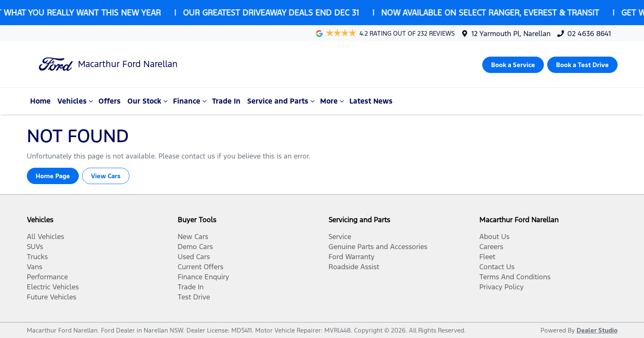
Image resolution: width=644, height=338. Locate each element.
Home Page (53, 176)
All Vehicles (45, 237)
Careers (491, 247)
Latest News (371, 101)
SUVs (35, 247)
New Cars (193, 237)
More (333, 101)
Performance (47, 277)
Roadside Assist (354, 267)
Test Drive (194, 297)
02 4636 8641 (589, 34)
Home (40, 101)
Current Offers (200, 267)
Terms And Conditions (515, 277)
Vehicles (76, 101)
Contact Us (497, 267)
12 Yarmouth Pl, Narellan (511, 34)
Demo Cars (195, 247)
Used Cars (194, 257)
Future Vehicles (52, 297)
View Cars (106, 176)
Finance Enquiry (203, 277)
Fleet (487, 257)
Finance (191, 101)
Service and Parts (282, 101)
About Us (494, 237)
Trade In (226, 101)
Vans (35, 267)
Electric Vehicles (53, 287)
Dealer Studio (597, 330)
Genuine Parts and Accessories (378, 247)
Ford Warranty (352, 257)
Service (340, 237)
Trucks (37, 257)
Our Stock (149, 101)
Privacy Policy (502, 287)
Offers (110, 101)
